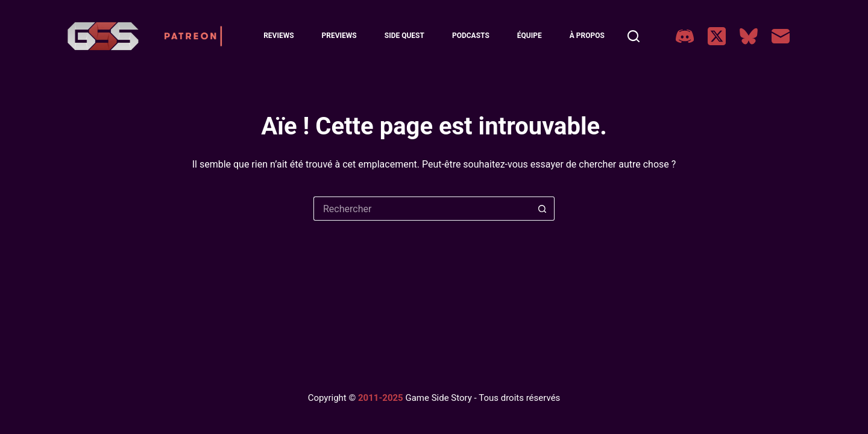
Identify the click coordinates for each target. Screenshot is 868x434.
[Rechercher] (634, 36)
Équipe (530, 36)
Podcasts (471, 36)
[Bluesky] (749, 36)
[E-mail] (781, 36)
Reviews (278, 36)
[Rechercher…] (422, 209)
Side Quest (404, 36)
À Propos (587, 36)
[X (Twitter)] (717, 36)
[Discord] (685, 36)
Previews (339, 36)
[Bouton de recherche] (542, 209)
